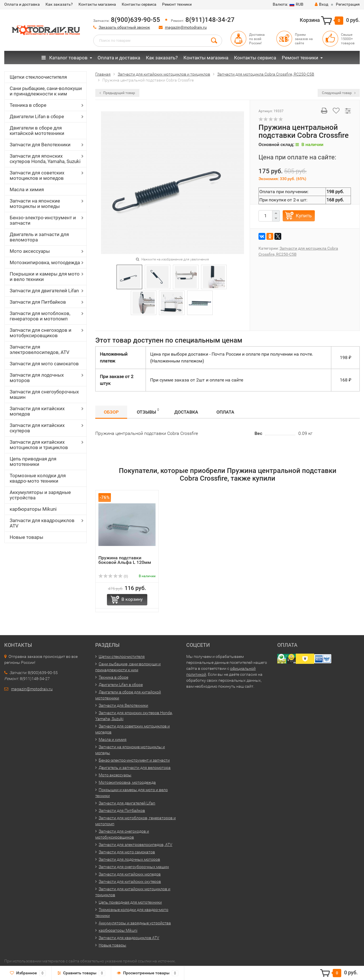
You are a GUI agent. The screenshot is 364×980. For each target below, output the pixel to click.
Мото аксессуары (30, 251)
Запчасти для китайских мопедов (37, 411)
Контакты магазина (97, 4)
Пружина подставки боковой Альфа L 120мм (125, 560)
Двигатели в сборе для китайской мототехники (37, 131)
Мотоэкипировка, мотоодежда (45, 262)
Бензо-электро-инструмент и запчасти (43, 220)
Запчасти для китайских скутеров (37, 428)
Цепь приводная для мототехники (33, 461)
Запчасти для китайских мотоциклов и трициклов (39, 445)
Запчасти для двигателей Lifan (44, 291)
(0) (113, 576)
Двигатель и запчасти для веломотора (39, 237)
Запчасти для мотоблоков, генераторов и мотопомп (40, 316)
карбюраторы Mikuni (33, 509)
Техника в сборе (28, 105)
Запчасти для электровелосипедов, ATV (40, 350)
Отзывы (148, 411)
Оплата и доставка (22, 4)
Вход (321, 4)
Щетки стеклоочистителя (38, 77)
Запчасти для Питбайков (38, 302)
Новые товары (26, 537)
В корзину (132, 599)
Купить (304, 216)
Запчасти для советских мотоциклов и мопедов (37, 175)
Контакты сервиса (139, 4)
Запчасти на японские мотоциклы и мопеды (35, 204)
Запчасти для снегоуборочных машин (44, 394)
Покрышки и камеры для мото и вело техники (45, 277)
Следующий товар (339, 93)
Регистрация (348, 4)
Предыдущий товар (117, 93)
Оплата (225, 412)
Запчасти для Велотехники (40, 145)
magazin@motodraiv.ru (186, 27)
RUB (288, 4)
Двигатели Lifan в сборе (37, 116)
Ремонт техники (177, 4)
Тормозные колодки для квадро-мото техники (38, 478)
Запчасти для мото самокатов (44, 364)
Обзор (111, 412)
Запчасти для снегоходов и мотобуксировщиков (41, 333)
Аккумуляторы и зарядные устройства (40, 495)
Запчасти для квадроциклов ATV (42, 523)
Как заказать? (59, 4)
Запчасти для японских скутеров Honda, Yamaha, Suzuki (45, 159)
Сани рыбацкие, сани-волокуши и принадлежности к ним (46, 91)
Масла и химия (27, 189)
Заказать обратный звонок (124, 27)
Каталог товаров (65, 58)
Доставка (186, 412)
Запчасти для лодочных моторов (37, 378)
